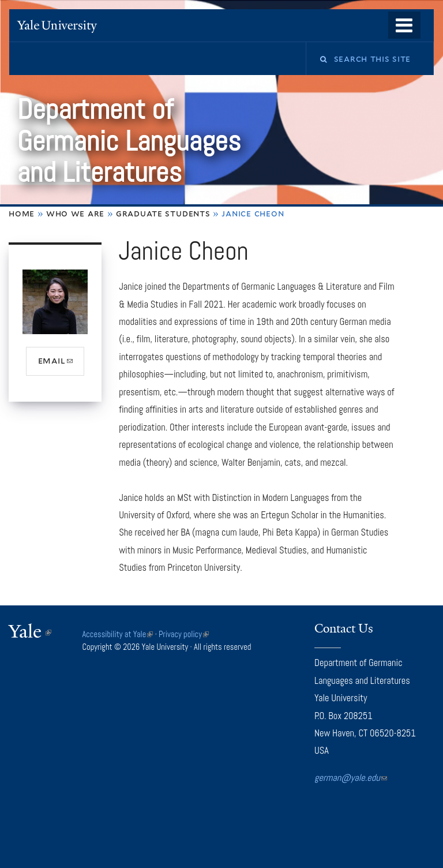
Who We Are (75, 213)
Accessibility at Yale (118, 634)
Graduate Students (163, 213)
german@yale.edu (351, 778)
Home (22, 213)
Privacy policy (184, 634)
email (61, 365)
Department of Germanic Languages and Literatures (129, 141)
